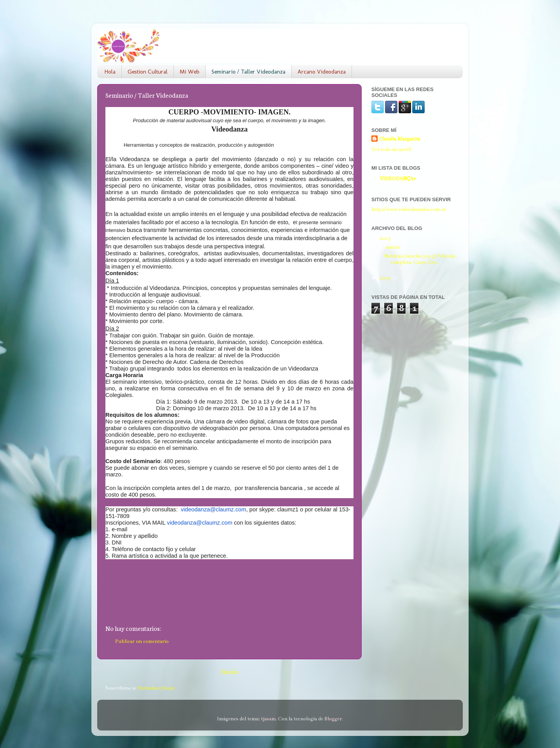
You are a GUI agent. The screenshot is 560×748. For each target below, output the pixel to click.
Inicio (229, 672)
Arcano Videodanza (322, 72)
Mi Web (190, 72)
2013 (386, 278)
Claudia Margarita (400, 139)
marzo (394, 247)
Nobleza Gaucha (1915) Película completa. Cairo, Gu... (420, 259)
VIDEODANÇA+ (398, 178)
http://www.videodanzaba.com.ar (409, 209)
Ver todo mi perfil (391, 149)
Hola (110, 72)
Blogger (333, 719)
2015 (386, 238)
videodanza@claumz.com (213, 509)
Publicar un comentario (142, 641)
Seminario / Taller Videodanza (248, 72)
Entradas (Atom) (156, 688)
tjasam (268, 719)
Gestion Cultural (148, 72)
